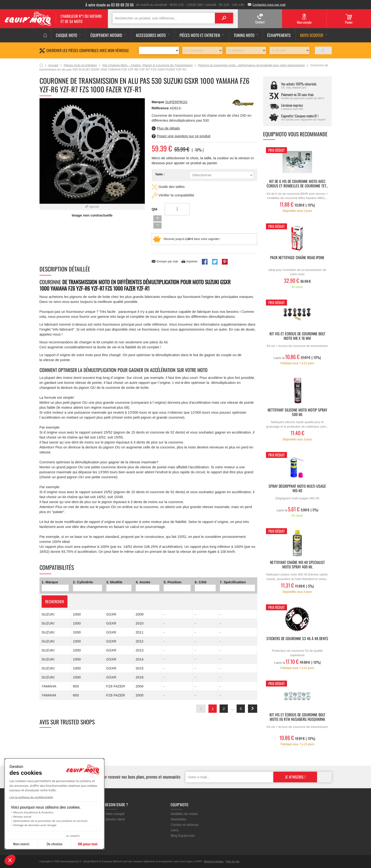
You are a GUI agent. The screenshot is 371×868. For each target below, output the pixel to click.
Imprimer (192, 249)
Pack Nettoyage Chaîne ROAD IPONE (297, 258)
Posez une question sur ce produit (184, 136)
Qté (155, 210)
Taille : (160, 174)
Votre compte (115, 814)
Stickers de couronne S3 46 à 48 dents (297, 639)
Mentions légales (214, 861)
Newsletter (178, 819)
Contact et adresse (185, 825)
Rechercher (55, 589)
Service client (115, 819)
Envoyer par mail (167, 249)
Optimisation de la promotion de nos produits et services (50, 821)
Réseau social (22, 817)
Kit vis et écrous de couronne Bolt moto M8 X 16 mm (297, 336)
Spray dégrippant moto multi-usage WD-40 (297, 489)
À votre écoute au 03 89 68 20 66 (110, 5)
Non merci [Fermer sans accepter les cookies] (21, 844)
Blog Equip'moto (183, 836)
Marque (158, 102)
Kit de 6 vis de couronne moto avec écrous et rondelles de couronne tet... (297, 184)
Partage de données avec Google (35, 825)
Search (224, 18)
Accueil (41, 66)
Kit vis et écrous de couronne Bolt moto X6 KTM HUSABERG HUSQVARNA (297, 717)
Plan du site (232, 861)
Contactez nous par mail (269, 5)
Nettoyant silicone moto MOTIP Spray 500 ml (297, 412)
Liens (174, 830)
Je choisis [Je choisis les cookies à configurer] (54, 844)
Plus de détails (168, 128)
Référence (161, 108)
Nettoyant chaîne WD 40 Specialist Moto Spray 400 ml (297, 565)
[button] (10, 860)
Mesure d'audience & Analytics (33, 812)
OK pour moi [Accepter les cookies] (88, 844)
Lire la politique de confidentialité (31, 797)
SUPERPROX (176, 102)
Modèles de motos (184, 814)
